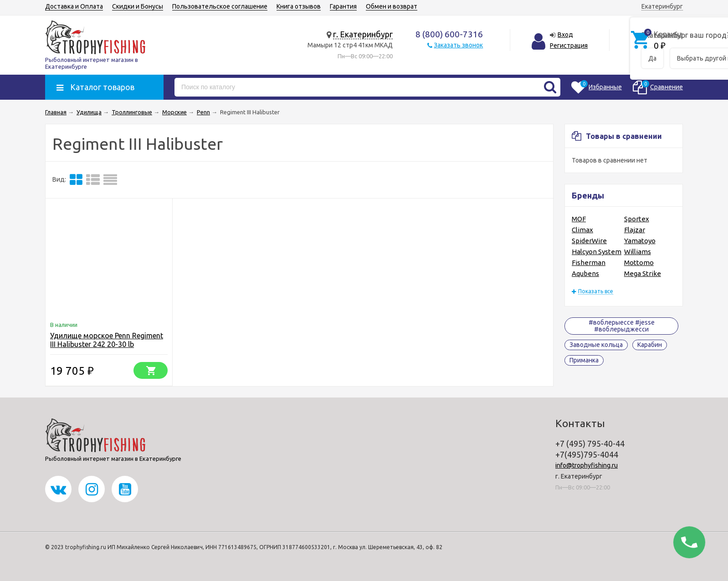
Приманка (584, 360)
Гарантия (343, 6)
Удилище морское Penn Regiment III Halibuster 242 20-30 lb (107, 340)
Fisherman (589, 262)
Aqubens (585, 273)
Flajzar (635, 230)
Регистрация (569, 46)
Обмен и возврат (392, 6)
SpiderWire (589, 241)
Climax (582, 230)
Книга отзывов (299, 6)
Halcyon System (597, 252)
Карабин (650, 345)
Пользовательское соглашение (220, 6)
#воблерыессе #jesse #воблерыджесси (622, 326)
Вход (565, 35)
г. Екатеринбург (363, 34)
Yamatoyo (640, 241)
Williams (638, 252)
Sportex (637, 219)
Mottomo (639, 262)
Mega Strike (643, 273)
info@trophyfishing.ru (587, 465)
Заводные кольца (596, 345)
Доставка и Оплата (74, 6)
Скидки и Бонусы (138, 6)
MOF (579, 219)
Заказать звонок (458, 45)
